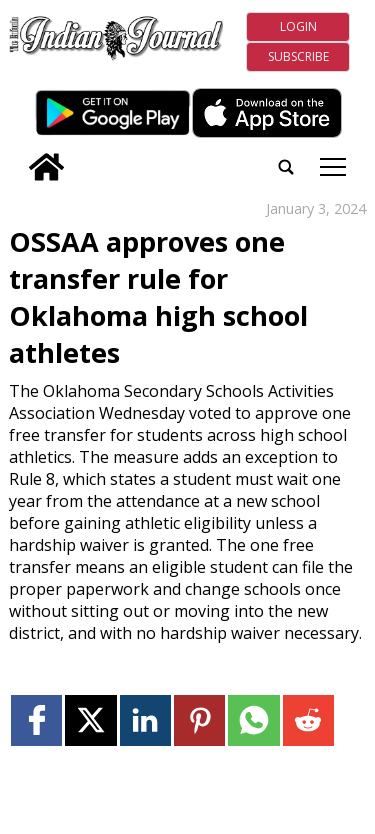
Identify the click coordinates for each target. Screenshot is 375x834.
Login (298, 26)
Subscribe (298, 56)
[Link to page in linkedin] (145, 720)
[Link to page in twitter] (90, 720)
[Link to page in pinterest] (199, 720)
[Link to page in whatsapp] (253, 720)
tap (333, 167)
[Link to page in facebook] (36, 720)
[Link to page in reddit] (308, 720)
